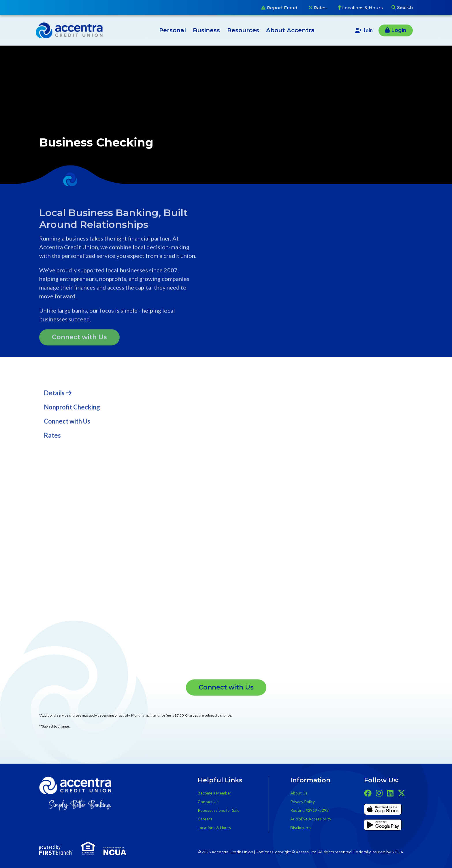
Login (399, 30)
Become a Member (214, 793)
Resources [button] (243, 30)
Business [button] (206, 30)
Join (368, 30)
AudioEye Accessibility (311, 819)
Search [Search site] (405, 7)
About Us (299, 793)
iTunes (383, 810)
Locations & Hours (362, 8)
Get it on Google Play (383, 826)
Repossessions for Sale (219, 810)
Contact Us (208, 802)
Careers (205, 819)
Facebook (368, 793)
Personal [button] (173, 30)
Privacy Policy (303, 802)
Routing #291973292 (309, 810)
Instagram (379, 793)
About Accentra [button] (290, 30)
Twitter (402, 793)
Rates (320, 8)
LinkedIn (390, 793)
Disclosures (301, 827)
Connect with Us (226, 687)
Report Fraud (282, 8)
